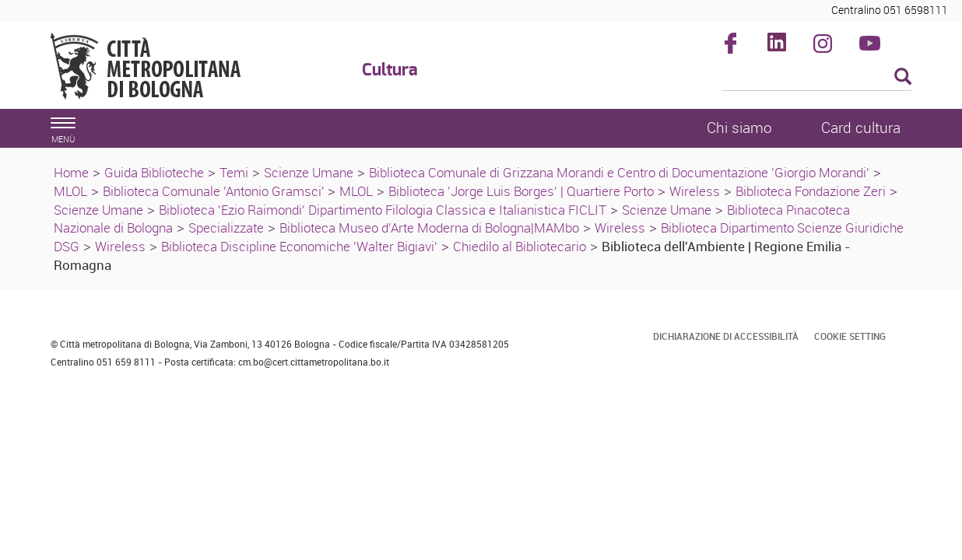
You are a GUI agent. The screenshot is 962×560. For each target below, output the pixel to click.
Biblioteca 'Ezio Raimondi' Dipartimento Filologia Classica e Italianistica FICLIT (383, 210)
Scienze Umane (309, 172)
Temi (234, 172)
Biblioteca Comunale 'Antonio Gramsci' (215, 191)
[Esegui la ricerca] (903, 77)
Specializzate (226, 227)
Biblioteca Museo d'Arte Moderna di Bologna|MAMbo (429, 227)
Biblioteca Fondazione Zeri (811, 191)
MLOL (70, 191)
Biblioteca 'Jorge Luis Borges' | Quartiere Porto (521, 191)
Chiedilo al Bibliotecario (520, 246)
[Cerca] (817, 78)
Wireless (695, 191)
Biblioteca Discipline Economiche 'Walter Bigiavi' (299, 246)
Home (71, 172)
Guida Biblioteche (154, 172)
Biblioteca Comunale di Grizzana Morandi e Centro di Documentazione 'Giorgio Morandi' (619, 172)
